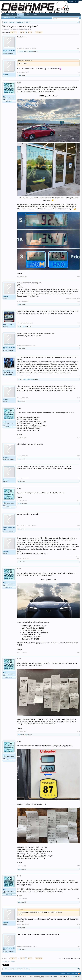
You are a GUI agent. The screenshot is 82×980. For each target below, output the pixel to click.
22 (24, 32)
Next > (40, 32)
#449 (78, 438)
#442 (78, 72)
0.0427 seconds (53, 976)
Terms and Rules (76, 976)
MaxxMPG (7, 371)
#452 (78, 500)
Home (7, 15)
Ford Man (21, 29)
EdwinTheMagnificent (9, 51)
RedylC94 (21, 52)
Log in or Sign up (73, 2)
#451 (78, 478)
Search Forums (7, 17)
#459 (78, 924)
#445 (78, 323)
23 (26, 32)
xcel (25, 52)
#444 (78, 301)
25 (31, 32)
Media (28, 15)
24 (29, 32)
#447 (78, 376)
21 (21, 32)
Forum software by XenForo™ (17, 976)
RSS (79, 974)
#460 (78, 946)
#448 (78, 398)
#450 (78, 456)
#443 (78, 277)
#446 (78, 345)
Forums (21, 15)
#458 (78, 899)
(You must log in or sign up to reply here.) (69, 958)
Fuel (11, 29)
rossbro (6, 458)
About (14, 15)
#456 (78, 731)
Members (35, 15)
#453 (78, 526)
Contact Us (63, 974)
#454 (78, 559)
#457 (78, 866)
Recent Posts (17, 17)
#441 (78, 48)
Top (76, 974)
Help (69, 974)
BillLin (26, 735)
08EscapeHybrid (9, 325)
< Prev (12, 32)
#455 (78, 653)
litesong (31, 52)
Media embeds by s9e (38, 976)
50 (37, 32)
